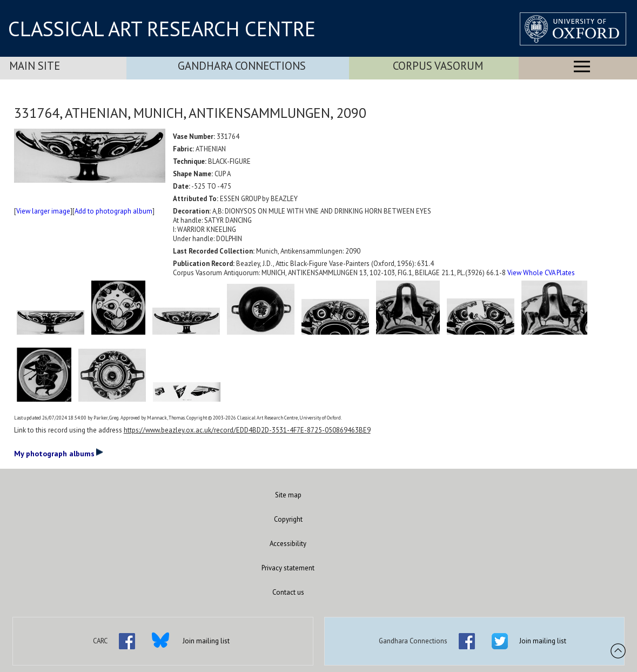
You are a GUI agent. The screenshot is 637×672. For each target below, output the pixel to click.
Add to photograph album (113, 211)
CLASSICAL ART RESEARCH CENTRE (162, 29)
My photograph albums (59, 453)
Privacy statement (288, 568)
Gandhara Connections (242, 66)
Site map (288, 495)
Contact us (288, 592)
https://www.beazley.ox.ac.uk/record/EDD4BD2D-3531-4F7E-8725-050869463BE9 (247, 430)
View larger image (43, 211)
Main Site (35, 66)
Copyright (288, 519)
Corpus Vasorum (438, 66)
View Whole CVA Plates (541, 273)
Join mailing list (206, 641)
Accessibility (288, 544)
